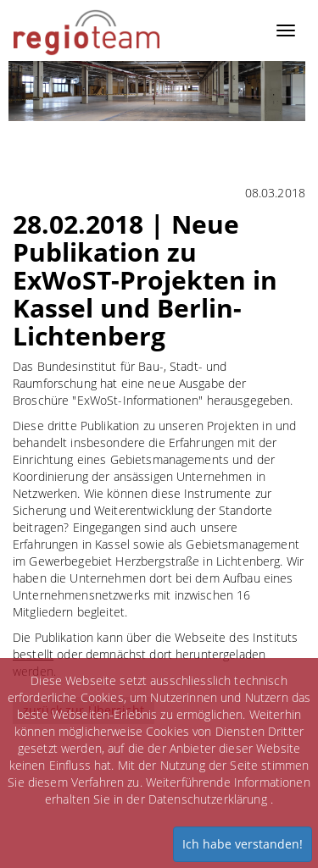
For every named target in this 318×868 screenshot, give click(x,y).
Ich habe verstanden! (243, 844)
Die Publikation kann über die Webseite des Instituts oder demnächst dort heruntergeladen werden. (155, 654)
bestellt (33, 654)
